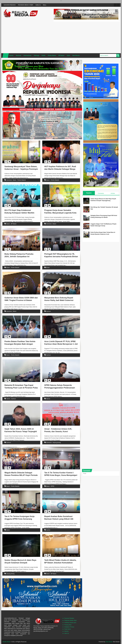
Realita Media (6, 642)
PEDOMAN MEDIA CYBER (26, 5)
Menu (45, 5)
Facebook (118, 5)
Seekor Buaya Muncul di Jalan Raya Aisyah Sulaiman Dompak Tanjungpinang (20, 563)
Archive (113, 193)
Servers (66, 631)
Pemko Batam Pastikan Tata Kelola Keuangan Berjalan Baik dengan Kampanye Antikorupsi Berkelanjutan (21, 344)
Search (118, 55)
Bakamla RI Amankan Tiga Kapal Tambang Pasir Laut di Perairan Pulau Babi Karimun (21, 388)
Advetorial (9, 180)
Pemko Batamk (22, 180)
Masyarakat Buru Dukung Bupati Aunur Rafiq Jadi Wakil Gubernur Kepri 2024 (59, 300)
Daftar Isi (38, 5)
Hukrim (8, 399)
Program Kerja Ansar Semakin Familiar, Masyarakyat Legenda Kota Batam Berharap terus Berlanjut (60, 213)
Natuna (48, 399)
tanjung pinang (57, 443)
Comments (101, 193)
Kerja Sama (68, 629)
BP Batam (14, 224)
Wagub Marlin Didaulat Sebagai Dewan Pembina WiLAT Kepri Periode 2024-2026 (21, 475)
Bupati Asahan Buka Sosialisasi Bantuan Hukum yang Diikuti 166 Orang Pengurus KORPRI (59, 519)
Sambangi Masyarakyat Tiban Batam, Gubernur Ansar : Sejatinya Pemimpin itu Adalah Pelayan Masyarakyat (21, 169)
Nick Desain (109, 642)
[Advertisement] (87, 37)
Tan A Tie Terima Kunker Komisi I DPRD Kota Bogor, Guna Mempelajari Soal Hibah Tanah (61, 475)
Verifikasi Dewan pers (70, 623)
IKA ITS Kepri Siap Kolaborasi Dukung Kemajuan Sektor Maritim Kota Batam (19, 213)
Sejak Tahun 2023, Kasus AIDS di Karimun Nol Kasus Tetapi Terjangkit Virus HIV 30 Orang (21, 431)
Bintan (48, 268)
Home (6, 56)
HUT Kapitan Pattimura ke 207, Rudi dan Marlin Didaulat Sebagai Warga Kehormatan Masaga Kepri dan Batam (61, 169)
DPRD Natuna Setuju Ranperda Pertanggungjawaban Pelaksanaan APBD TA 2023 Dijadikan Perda (60, 388)
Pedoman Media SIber (70, 620)
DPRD (53, 486)
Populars (89, 193)
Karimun (48, 311)
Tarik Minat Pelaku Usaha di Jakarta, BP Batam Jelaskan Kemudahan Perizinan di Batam (60, 563)
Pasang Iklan (68, 625)
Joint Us (67, 633)
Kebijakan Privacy (69, 627)
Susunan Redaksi (69, 618)
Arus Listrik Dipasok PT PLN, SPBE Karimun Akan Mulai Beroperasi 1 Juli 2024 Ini (61, 344)
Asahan (48, 530)
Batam (15, 180)
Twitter (115, 5)
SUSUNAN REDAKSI (10, 5)
